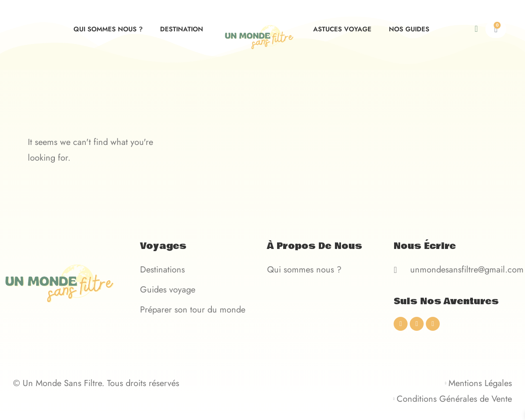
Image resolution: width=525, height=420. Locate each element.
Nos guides (409, 29)
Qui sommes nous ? (108, 29)
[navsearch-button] (483, 29)
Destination (182, 29)
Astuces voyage (342, 29)
